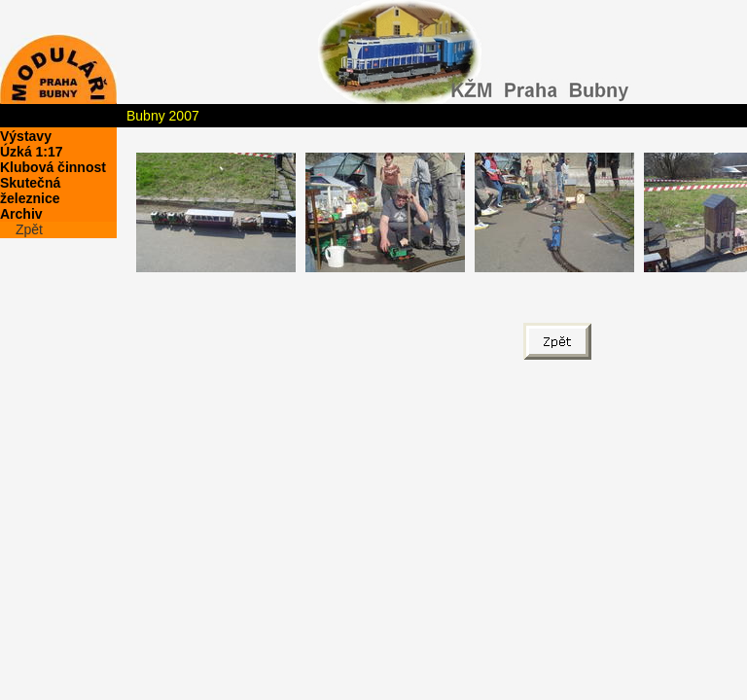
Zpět (29, 229)
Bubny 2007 (163, 116)
